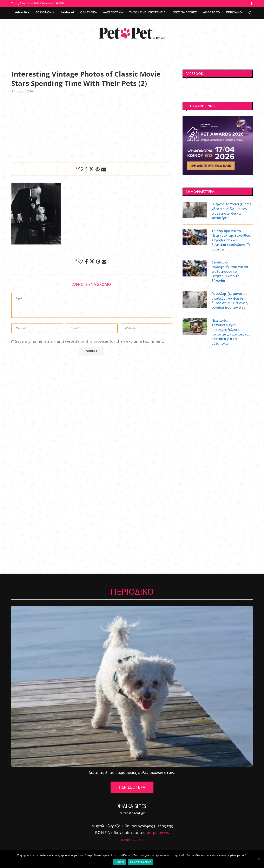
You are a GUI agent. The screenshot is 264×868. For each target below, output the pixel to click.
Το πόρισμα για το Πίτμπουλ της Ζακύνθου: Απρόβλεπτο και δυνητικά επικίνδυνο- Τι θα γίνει (232, 240)
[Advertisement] (92, 127)
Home (60, 3)
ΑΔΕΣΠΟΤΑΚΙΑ (113, 12)
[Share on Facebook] (86, 169)
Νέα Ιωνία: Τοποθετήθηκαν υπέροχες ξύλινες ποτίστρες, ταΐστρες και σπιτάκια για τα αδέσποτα (231, 333)
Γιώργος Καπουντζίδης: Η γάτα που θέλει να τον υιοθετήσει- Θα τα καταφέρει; (231, 211)
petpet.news (158, 833)
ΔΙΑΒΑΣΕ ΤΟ (212, 12)
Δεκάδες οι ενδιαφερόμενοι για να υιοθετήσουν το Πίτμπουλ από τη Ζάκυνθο (230, 272)
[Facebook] (252, 3)
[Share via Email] (104, 169)
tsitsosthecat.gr (132, 814)
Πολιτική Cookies (141, 862)
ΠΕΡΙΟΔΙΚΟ (234, 12)
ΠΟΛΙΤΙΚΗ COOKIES (132, 840)
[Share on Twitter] (91, 169)
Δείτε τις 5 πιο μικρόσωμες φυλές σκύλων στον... (132, 773)
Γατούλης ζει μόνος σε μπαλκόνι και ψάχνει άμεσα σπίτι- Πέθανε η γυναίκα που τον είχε (230, 301)
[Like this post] (81, 169)
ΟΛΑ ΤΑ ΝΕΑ (89, 12)
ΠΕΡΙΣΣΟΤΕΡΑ (132, 788)
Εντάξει (119, 862)
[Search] (250, 13)
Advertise (22, 12)
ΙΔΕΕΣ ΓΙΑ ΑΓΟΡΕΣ (184, 12)
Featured (67, 12)
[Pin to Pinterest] (98, 169)
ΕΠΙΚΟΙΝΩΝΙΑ (45, 12)
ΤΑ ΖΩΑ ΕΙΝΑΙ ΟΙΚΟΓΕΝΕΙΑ (147, 12)
